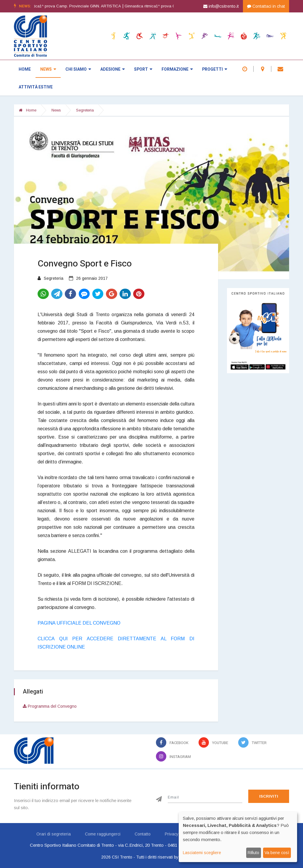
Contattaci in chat (266, 6)
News (48, 69)
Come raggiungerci (103, 834)
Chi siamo (78, 69)
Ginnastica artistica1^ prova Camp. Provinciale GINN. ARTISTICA (72, 6)
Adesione (112, 69)
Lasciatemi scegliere (202, 853)
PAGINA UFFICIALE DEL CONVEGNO (79, 623)
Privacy (172, 834)
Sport (143, 69)
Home (25, 69)
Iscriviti (269, 796)
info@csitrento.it (221, 6)
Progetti (215, 69)
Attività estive (36, 87)
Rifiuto (253, 853)
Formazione (177, 69)
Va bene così (277, 853)
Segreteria (85, 110)
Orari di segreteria (54, 834)
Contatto (143, 834)
